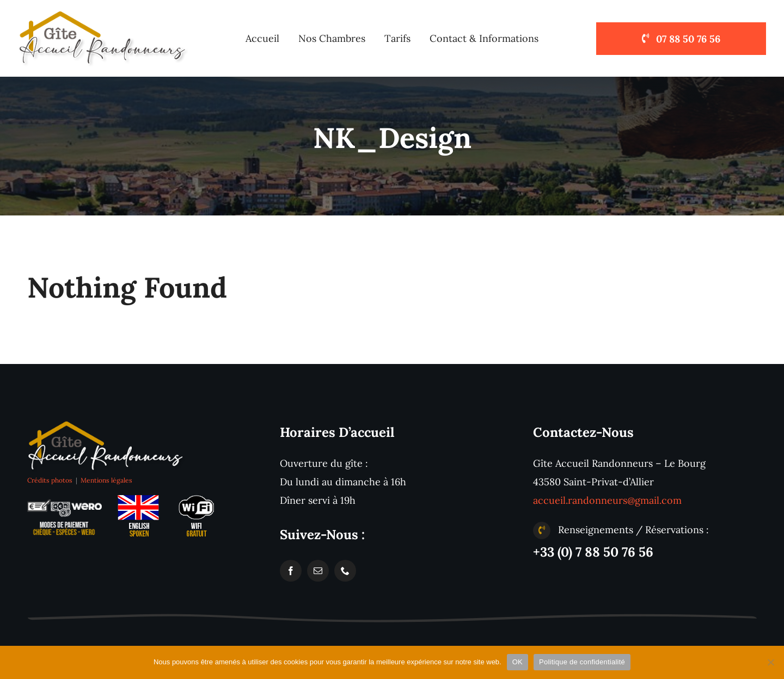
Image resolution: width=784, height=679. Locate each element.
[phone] (345, 571)
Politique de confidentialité (582, 662)
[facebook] (291, 571)
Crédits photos (50, 480)
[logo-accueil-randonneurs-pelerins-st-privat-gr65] (106, 423)
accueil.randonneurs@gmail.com (607, 500)
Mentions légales (106, 480)
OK (517, 662)
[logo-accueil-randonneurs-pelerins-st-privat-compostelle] (103, 13)
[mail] (318, 571)
